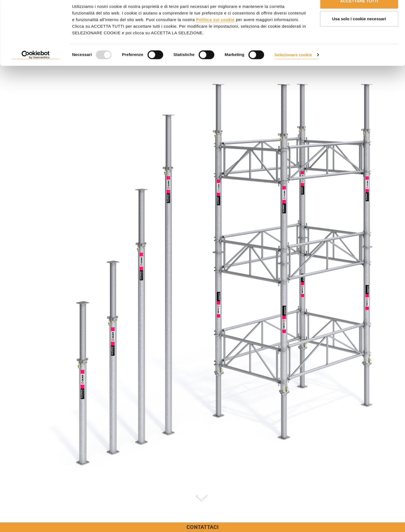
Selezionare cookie (293, 68)
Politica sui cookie (215, 33)
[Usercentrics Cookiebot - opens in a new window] (36, 69)
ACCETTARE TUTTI (359, 14)
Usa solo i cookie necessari (359, 33)
